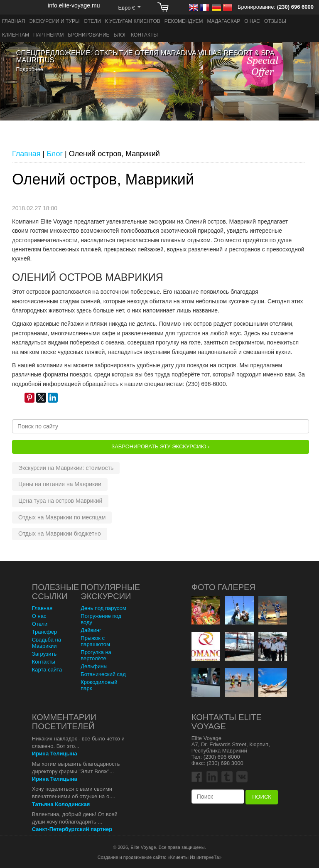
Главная (13, 21)
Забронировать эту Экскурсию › (160, 446)
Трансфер (45, 632)
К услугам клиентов (133, 21)
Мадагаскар (224, 21)
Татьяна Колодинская (61, 804)
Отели (92, 21)
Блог (120, 35)
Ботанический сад (103, 674)
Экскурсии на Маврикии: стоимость (66, 468)
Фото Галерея (223, 587)
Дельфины (94, 666)
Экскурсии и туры (54, 21)
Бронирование (88, 35)
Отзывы (275, 21)
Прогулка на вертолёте (96, 655)
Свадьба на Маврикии (47, 643)
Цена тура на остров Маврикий (60, 501)
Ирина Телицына (55, 754)
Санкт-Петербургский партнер (72, 829)
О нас (252, 21)
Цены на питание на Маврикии (60, 484)
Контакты (144, 35)
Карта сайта (47, 670)
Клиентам (16, 35)
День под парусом (103, 608)
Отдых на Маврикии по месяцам (62, 517)
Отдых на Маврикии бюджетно (60, 534)
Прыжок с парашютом (95, 641)
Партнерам (48, 35)
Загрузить (44, 654)
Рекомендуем (184, 21)
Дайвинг (91, 630)
